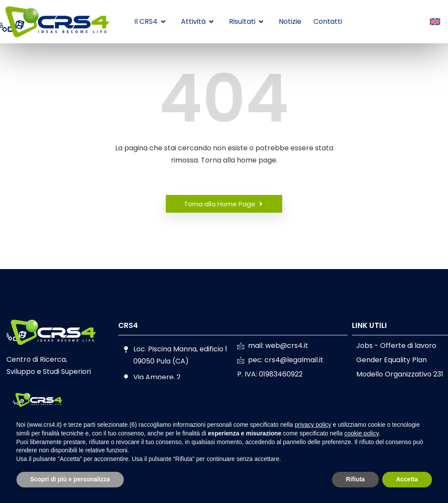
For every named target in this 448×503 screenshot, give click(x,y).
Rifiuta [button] (355, 479)
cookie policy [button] (361, 433)
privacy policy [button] (313, 425)
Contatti (328, 21)
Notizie (290, 21)
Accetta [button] (407, 479)
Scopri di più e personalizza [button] (70, 479)
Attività (197, 21)
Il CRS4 (150, 21)
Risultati (246, 21)
